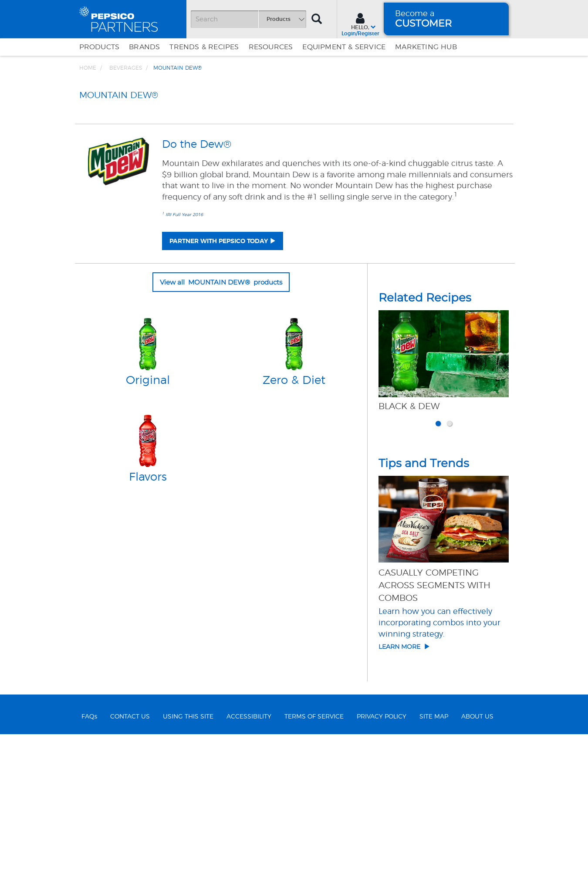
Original (148, 517)
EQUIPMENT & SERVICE (344, 47)
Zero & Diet (294, 517)
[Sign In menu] (360, 24)
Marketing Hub (426, 47)
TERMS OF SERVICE (314, 853)
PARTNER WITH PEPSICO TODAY (219, 377)
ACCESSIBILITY (249, 853)
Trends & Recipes (204, 47)
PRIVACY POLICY (382, 853)
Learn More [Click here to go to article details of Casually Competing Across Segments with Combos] (404, 783)
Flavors (148, 613)
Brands (144, 47)
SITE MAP (434, 853)
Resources (271, 47)
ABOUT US (477, 853)
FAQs (89, 853)
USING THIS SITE (188, 853)
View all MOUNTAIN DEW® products (221, 418)
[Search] (248, 19)
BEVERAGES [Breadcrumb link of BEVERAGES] (126, 68)
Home (88, 68)
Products (100, 47)
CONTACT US (130, 853)
